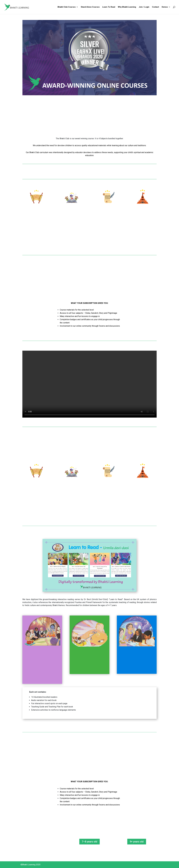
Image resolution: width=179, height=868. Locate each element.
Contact (156, 7)
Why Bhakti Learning (127, 7)
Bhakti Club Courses (67, 7)
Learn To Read (109, 7)
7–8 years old (89, 842)
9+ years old (137, 842)
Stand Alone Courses (90, 7)
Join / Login (144, 7)
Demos (165, 7)
